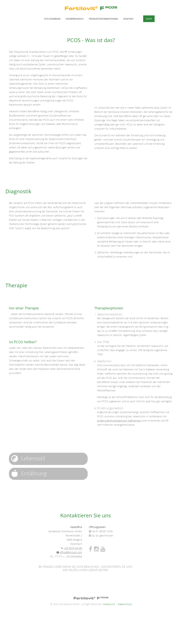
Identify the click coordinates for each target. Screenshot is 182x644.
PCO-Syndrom (52, 19)
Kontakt (128, 19)
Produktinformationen (103, 19)
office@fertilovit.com (71, 552)
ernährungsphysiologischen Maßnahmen (119, 421)
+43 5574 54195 (73, 548)
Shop (149, 19)
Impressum (109, 604)
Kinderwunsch (75, 19)
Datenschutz (125, 604)
